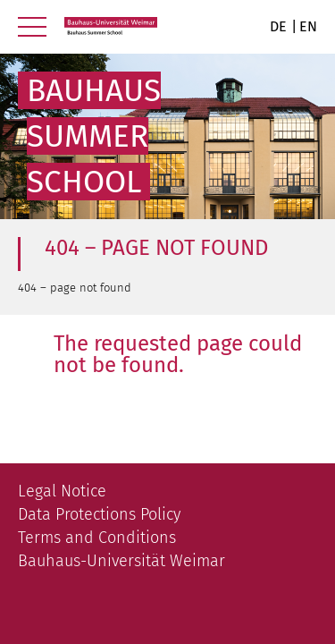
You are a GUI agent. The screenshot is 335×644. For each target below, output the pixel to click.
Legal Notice (62, 491)
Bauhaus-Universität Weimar (121, 561)
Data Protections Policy (99, 514)
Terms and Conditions (97, 538)
